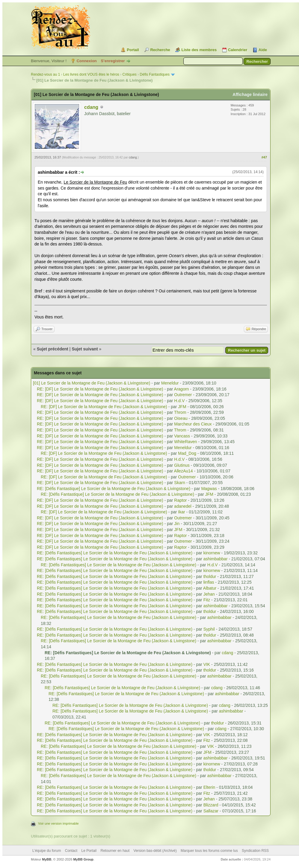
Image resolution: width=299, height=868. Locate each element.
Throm (180, 412)
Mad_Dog (187, 453)
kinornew (212, 553)
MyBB (47, 859)
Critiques (130, 74)
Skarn (180, 483)
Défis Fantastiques (155, 74)
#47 (264, 157)
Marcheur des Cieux (193, 424)
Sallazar (211, 811)
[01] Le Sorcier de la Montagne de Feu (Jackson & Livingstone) (92, 383)
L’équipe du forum (47, 851)
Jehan (209, 594)
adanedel (183, 506)
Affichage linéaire (250, 94)
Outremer (183, 395)
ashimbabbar (216, 559)
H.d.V (179, 401)
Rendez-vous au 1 (45, 74)
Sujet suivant (85, 349)
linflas (209, 582)
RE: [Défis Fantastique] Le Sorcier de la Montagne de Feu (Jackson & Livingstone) (114, 489)
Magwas (209, 489)
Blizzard (211, 805)
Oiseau (181, 418)
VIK (207, 664)
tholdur (210, 576)
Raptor (180, 500)
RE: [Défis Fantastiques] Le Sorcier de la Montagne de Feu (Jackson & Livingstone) (115, 553)
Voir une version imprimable (58, 823)
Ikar (181, 512)
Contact (71, 851)
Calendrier (238, 50)
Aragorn (182, 389)
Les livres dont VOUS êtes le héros (91, 74)
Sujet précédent (53, 349)
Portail (133, 50)
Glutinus (182, 465)
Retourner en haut (115, 851)
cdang (91, 107)
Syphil (209, 629)
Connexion (87, 61)
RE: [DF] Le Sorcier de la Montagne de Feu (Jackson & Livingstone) (100, 389)
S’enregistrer (113, 61)
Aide (263, 50)
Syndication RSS (255, 851)
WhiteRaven (185, 442)
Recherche (160, 50)
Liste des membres (199, 50)
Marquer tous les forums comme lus (209, 851)
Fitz (207, 600)
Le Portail (89, 851)
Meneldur (170, 383)
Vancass (182, 436)
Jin (177, 524)
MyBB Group (83, 859)
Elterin (209, 787)
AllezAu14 (184, 471)
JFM (182, 407)
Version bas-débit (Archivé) (155, 851)
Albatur (210, 588)
